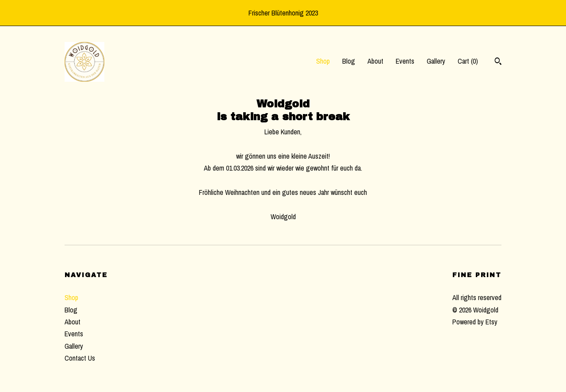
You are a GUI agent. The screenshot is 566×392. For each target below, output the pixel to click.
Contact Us (80, 358)
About (375, 61)
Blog (349, 61)
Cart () (468, 61)
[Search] (498, 62)
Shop (323, 61)
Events (405, 61)
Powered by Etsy (475, 322)
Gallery (436, 61)
